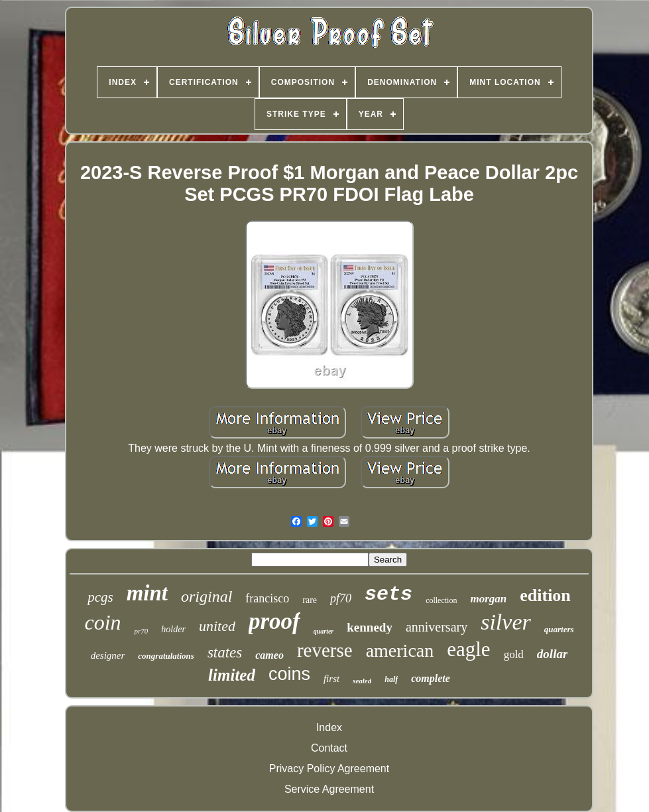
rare (310, 600)
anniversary (437, 627)
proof (274, 621)
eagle (468, 649)
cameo (269, 655)
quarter (324, 631)
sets (388, 594)
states (225, 652)
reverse (325, 650)
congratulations (166, 656)
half (391, 679)
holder (173, 629)
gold (514, 654)
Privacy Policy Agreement (329, 769)
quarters (559, 629)
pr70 (142, 631)
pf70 (341, 598)
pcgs (100, 597)
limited (232, 675)
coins (289, 674)
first (331, 679)
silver (506, 622)
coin (102, 622)
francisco (267, 598)
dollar (552, 654)
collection (441, 600)
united (217, 626)
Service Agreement (329, 789)
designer (108, 655)
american (400, 650)
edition (545, 595)
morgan (488, 599)
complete (431, 678)
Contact (329, 748)
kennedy (370, 627)
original (206, 596)
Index (329, 727)
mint (147, 593)
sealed (362, 681)
